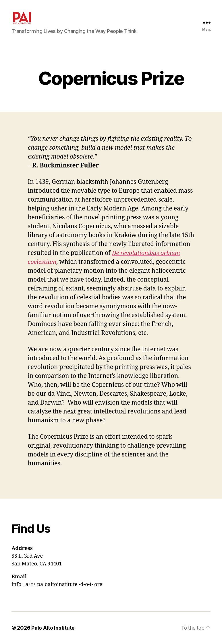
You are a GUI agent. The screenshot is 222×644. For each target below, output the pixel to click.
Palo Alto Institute (53, 628)
